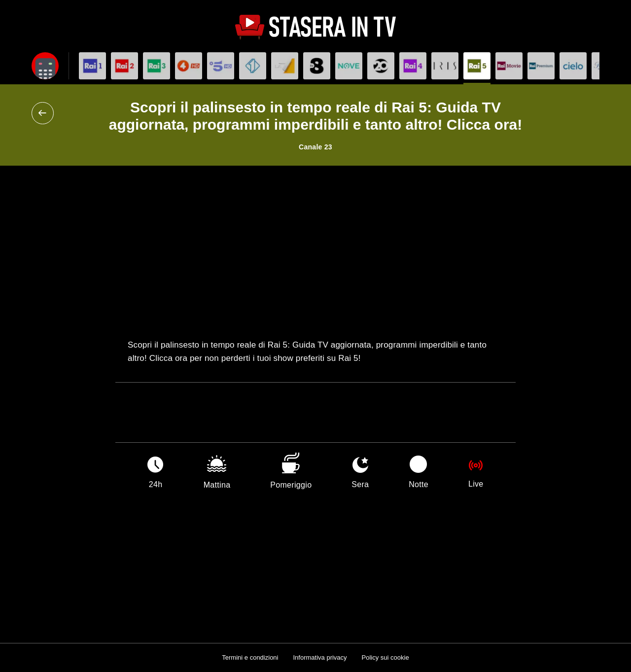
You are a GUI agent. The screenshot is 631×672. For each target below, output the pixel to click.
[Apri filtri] (45, 66)
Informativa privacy (320, 657)
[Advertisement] (315, 252)
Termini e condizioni (250, 657)
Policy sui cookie (386, 657)
